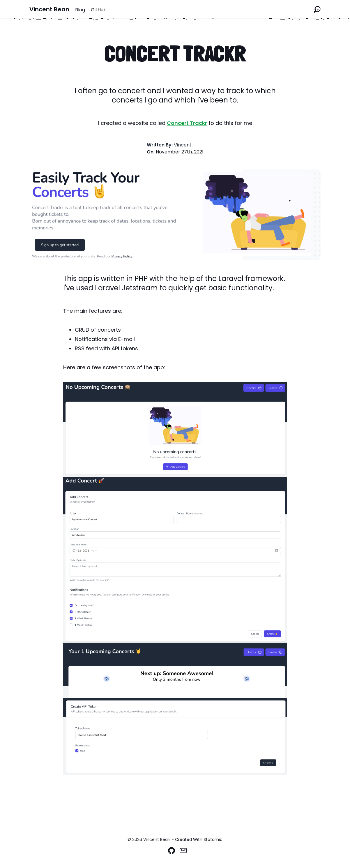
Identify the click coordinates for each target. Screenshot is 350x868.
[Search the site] (317, 9)
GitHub (99, 10)
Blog (80, 10)
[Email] (183, 851)
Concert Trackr (187, 123)
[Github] (172, 851)
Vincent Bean (49, 9)
